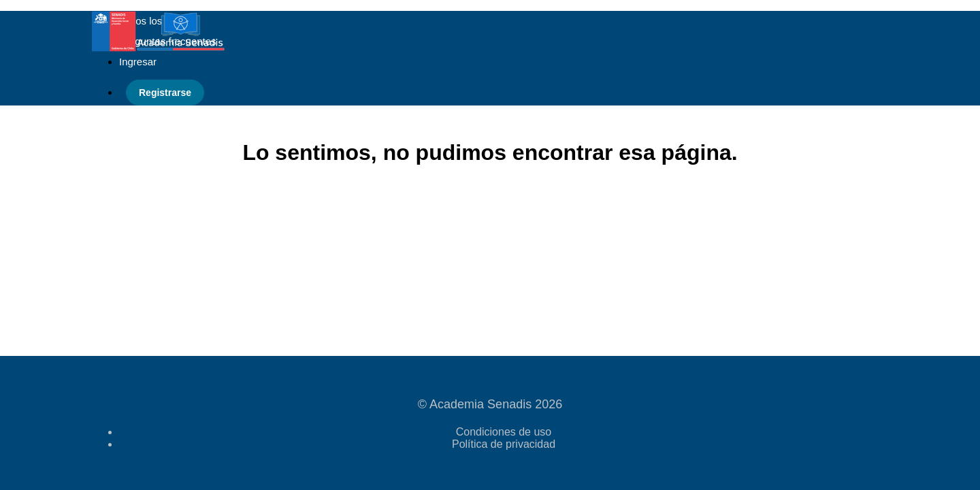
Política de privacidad (504, 444)
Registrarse (165, 93)
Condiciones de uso (504, 432)
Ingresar (138, 62)
